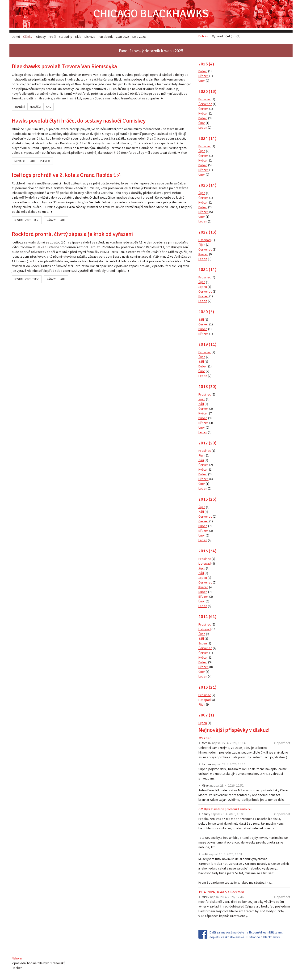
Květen (203, 114)
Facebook (106, 37)
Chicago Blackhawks (151, 14)
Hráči (52, 37)
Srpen (203, 287)
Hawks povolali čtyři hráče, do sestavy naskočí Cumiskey (79, 121)
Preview (45, 161)
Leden (203, 128)
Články (28, 37)
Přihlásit (204, 37)
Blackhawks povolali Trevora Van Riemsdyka (64, 67)
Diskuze (90, 37)
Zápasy (51, 220)
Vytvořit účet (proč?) (226, 37)
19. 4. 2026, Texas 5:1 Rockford (221, 893)
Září (201, 320)
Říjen (202, 151)
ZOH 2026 (123, 37)
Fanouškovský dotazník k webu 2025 (151, 51)
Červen (203, 109)
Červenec (205, 104)
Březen (203, 76)
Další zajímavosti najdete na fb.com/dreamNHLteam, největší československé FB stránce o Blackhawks (246, 935)
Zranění (20, 107)
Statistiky (65, 37)
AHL (48, 107)
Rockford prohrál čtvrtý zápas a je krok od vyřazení (72, 234)
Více (184, 153)
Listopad (205, 240)
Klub (78, 37)
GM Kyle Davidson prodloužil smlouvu (225, 810)
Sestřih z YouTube (27, 220)
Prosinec (205, 100)
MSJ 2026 (139, 37)
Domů (16, 37)
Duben (203, 72)
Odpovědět (282, 743)
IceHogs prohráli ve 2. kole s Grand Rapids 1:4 (66, 175)
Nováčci (36, 107)
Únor (202, 81)
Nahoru (17, 959)
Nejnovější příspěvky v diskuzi (234, 730)
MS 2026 (205, 739)
